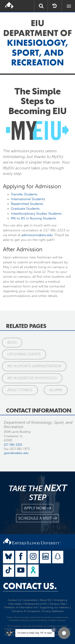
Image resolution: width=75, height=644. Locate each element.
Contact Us (14, 600)
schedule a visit (37, 518)
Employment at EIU (36, 604)
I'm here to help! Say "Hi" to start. (35, 633)
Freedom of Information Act (21, 607)
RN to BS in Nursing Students (34, 218)
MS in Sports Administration (34, 366)
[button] (64, 633)
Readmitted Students (27, 204)
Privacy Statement (53, 611)
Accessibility (30, 600)
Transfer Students (24, 194)
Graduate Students (25, 209)
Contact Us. (30, 586)
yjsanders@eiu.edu (16, 453)
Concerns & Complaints (26, 611)
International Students (28, 199)
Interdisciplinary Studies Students (36, 213)
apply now (37, 508)
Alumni (56, 390)
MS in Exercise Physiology (32, 378)
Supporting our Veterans (55, 607)
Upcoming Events (24, 354)
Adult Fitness (20, 390)
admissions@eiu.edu (37, 235)
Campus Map (58, 604)
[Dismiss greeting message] (54, 630)
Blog (12, 342)
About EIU (46, 600)
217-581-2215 (13, 445)
